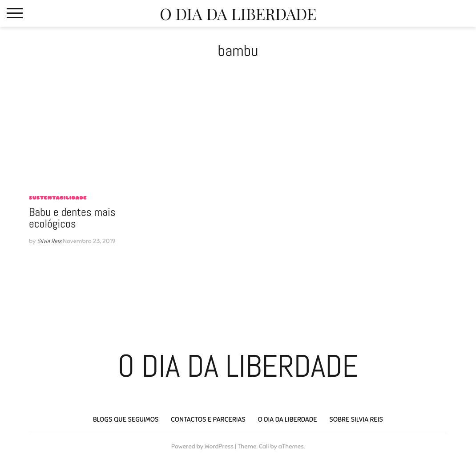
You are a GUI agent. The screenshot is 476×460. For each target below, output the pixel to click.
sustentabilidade (58, 198)
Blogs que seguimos (126, 419)
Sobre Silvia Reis (356, 419)
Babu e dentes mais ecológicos (72, 218)
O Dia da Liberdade (238, 13)
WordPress (219, 446)
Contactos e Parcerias (208, 419)
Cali (264, 446)
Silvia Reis (49, 241)
